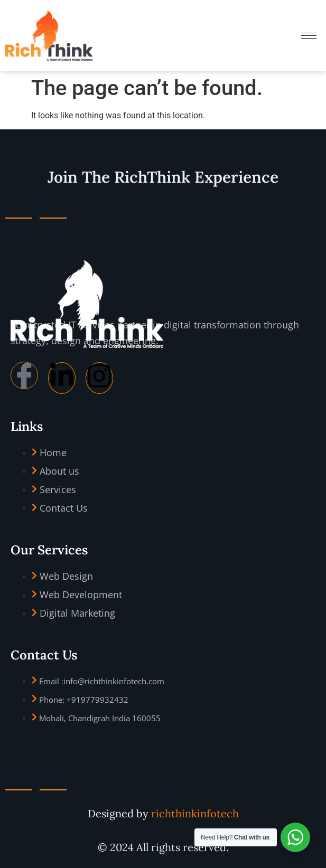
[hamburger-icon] (309, 36)
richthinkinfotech (195, 813)
